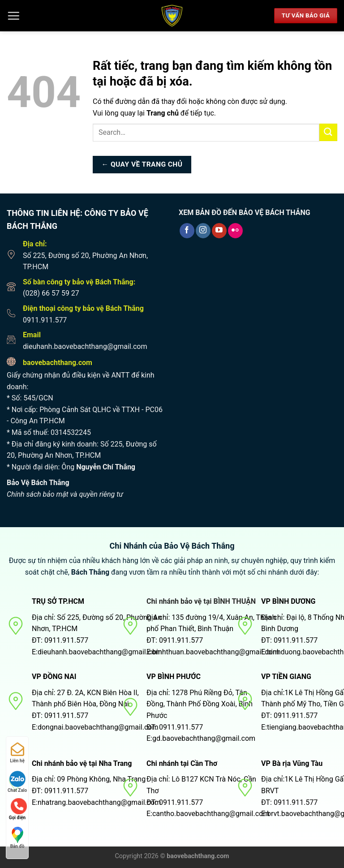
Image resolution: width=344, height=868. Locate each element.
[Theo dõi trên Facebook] (187, 231)
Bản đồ (17, 838)
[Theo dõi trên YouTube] (219, 231)
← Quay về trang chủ (142, 164)
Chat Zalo (17, 782)
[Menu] (13, 16)
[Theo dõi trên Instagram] (203, 231)
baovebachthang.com (58, 363)
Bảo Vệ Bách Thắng (38, 483)
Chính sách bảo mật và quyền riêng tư (65, 494)
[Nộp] (328, 132)
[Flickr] (235, 231)
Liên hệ (17, 753)
